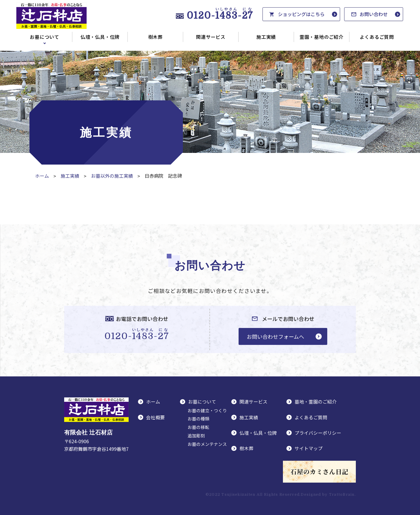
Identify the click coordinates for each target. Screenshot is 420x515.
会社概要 (155, 417)
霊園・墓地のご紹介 (322, 37)
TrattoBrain (342, 494)
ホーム (42, 176)
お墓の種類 (198, 419)
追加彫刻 (196, 435)
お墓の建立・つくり (207, 410)
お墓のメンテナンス (207, 444)
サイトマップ (309, 448)
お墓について (44, 37)
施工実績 (266, 37)
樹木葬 (155, 37)
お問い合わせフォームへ (275, 336)
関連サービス (211, 37)
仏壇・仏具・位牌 (100, 37)
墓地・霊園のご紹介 (316, 402)
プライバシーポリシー (318, 432)
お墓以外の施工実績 (112, 176)
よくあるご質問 (377, 37)
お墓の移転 (198, 427)
